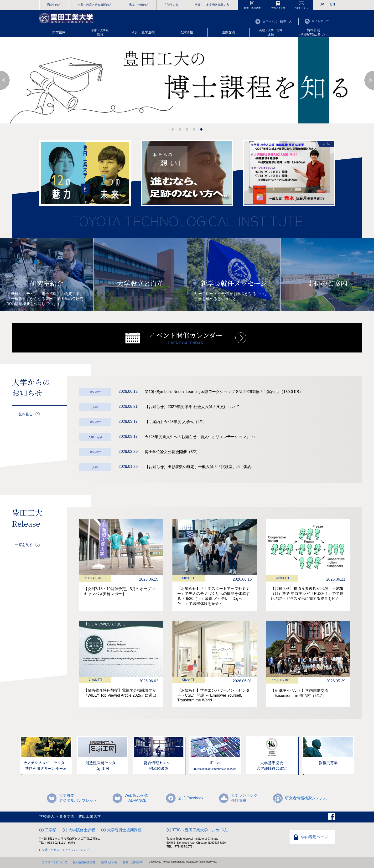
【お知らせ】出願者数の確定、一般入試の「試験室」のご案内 (198, 467)
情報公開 (313, 32)
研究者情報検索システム (306, 798)
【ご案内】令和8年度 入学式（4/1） (176, 422)
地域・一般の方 (139, 5)
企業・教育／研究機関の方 (95, 5)
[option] (187, 80)
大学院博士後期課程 (124, 830)
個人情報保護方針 (84, 862)
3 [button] (187, 129)
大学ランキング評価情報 (244, 798)
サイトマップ (320, 21)
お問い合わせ (301, 8)
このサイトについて (55, 862)
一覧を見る (21, 413)
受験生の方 (54, 5)
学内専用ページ (315, 837)
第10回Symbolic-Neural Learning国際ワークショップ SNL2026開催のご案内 (224, 392)
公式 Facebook (191, 798)
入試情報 (186, 32)
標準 (283, 21)
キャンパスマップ (77, 850)
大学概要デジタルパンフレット (78, 798)
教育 (100, 32)
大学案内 (59, 32)
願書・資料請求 (252, 8)
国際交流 (229, 32)
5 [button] (201, 129)
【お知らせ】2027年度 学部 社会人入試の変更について (192, 407)
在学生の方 (171, 5)
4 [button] (194, 129)
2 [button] (180, 129)
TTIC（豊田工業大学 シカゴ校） (202, 830)
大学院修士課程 (82, 830)
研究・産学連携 (143, 32)
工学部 (51, 830)
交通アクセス (278, 8)
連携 (271, 32)
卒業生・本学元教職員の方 (212, 5)
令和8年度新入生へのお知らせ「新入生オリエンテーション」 (197, 437)
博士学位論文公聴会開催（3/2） (172, 452)
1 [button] (173, 129)
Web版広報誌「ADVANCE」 (137, 798)
